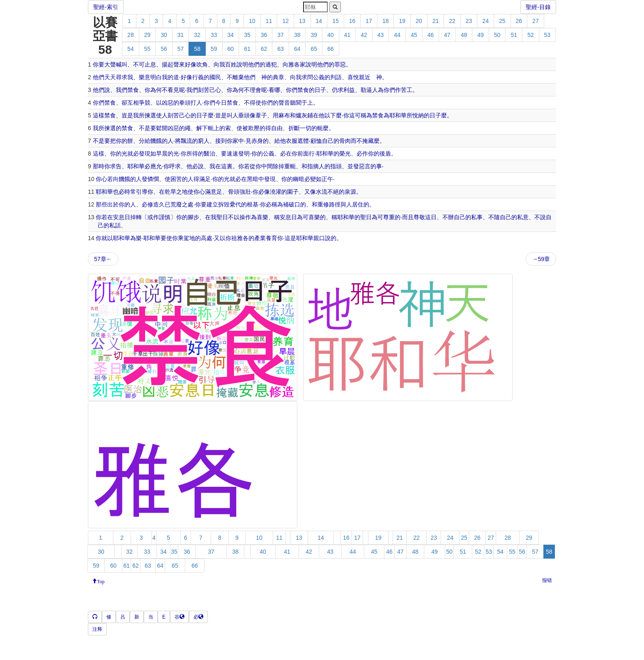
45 (414, 35)
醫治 (209, 154)
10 (252, 21)
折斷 (294, 128)
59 (214, 49)
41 (347, 35)
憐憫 (153, 179)
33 (214, 35)
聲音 (284, 103)
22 (452, 21)
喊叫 (122, 64)
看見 (173, 90)
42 (364, 35)
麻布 (284, 115)
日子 (320, 90)
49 (481, 35)
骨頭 (234, 192)
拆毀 (224, 204)
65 (314, 49)
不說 (540, 217)
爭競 (145, 103)
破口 (294, 204)
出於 (113, 204)
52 (531, 35)
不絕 (333, 192)
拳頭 (185, 103)
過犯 (271, 64)
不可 (139, 64)
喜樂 (262, 217)
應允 (156, 166)
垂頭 (244, 115)
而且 (408, 217)
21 (436, 21)
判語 (336, 77)
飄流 (186, 141)
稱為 (366, 115)
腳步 (193, 217)
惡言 (365, 166)
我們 (122, 90)
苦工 (407, 90)
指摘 (313, 166)
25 (502, 21)
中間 (267, 166)
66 (331, 49)
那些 (101, 204)
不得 (250, 103)
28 (131, 35)
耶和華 (398, 115)
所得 (192, 154)
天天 (110, 77)
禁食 (133, 90)
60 (231, 49)
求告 (116, 166)
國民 (215, 77)
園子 (293, 192)
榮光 (345, 154)
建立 (212, 204)
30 (164, 35)
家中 (238, 141)
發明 (244, 154)
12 (285, 21)
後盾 (385, 154)
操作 (245, 217)
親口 (319, 238)
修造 (153, 204)
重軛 (290, 166)
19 (402, 21)
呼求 (175, 166)
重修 (323, 204)
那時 (99, 166)
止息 (150, 64)
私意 (523, 217)
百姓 (231, 64)
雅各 (294, 64)
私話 (115, 225)
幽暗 (299, 179)
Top (101, 581)
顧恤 (316, 141)
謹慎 (165, 217)
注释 (97, 629)
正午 (327, 179)
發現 (145, 154)
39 (314, 35)
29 (147, 35)
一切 (306, 128)
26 (519, 21)
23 (469, 21)
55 (147, 49)
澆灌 (276, 192)
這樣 (99, 115)
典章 (278, 77)
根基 (253, 204)
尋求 (122, 77)
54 (131, 49)
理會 (255, 90)
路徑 (335, 204)
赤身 (257, 141)
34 (231, 35)
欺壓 (254, 128)
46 (431, 35)
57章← (103, 259)
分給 (145, 141)
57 (181, 49)
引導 (142, 192)
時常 (130, 192)
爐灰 (301, 115)
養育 (271, 238)
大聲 (110, 64)
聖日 (222, 217)
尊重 (389, 217)
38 (297, 35)
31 (181, 35)
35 (247, 35)
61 (247, 49)
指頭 (336, 166)
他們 (254, 64)
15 (336, 21)
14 (319, 21)
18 (386, 21)
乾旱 (170, 192)
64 (297, 49)
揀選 (150, 115)
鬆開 (162, 128)
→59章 (541, 259)
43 (381, 35)
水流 (322, 192)
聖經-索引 (106, 7)
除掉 (278, 166)
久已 (165, 204)
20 (419, 21)
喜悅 (353, 77)
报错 (547, 580)
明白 (156, 77)
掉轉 (136, 217)
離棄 (238, 77)
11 (269, 21)
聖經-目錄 (538, 7)
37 (281, 35)
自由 (277, 128)
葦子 (261, 115)
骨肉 (345, 141)
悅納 (418, 115)
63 (281, 49)
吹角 (202, 64)
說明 (242, 64)
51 (514, 35)
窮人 (204, 141)
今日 (221, 103)
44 (397, 35)
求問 (307, 77)
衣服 (292, 141)
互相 (133, 103)
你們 (292, 90)
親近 (365, 77)
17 (369, 21)
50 (497, 35)
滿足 (205, 179)
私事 (477, 217)
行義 (198, 77)
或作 (153, 217)
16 (352, 21)
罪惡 (340, 64)
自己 (328, 141)
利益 (349, 90)
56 (164, 49)
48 (464, 35)
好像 (191, 64)
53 (547, 35)
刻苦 (204, 90)
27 (536, 21)
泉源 (350, 192)
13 (302, 21)
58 (197, 49)
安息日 (122, 217)
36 (264, 35)
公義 (319, 77)
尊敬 (419, 217)
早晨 (162, 154)
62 (264, 49)
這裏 (227, 166)
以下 (330, 115)
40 (331, 35)
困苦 (176, 179)
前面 (303, 154)
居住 (358, 204)
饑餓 (156, 141)
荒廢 (176, 204)
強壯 (245, 192)
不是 (145, 128)
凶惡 (168, 103)
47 (447, 35)
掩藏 (368, 141)
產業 (260, 238)
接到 (221, 141)
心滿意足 (211, 192)
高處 (207, 238)
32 (197, 35)
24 (485, 21)
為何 (156, 90)
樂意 (145, 77)
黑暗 (253, 179)
